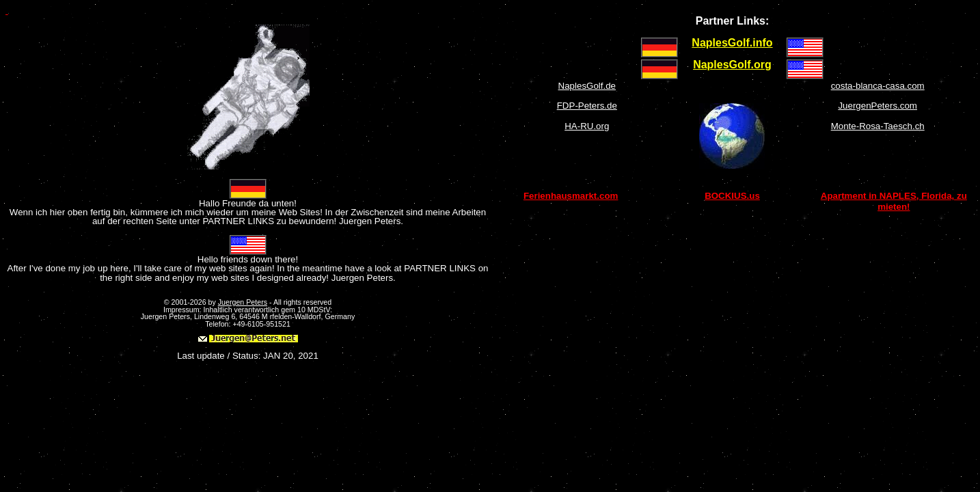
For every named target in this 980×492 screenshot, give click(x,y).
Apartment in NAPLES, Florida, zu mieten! (894, 201)
